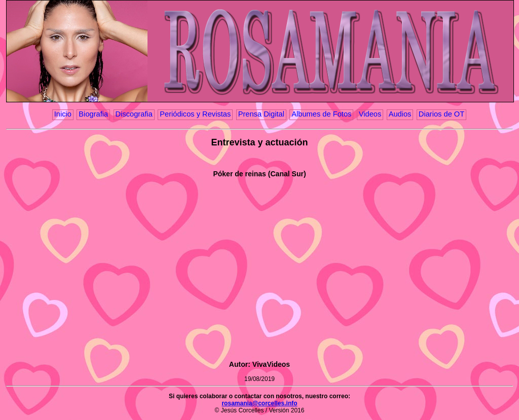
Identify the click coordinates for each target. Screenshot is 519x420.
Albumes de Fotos (321, 114)
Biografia (93, 114)
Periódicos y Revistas (195, 114)
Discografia (134, 114)
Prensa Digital (261, 114)
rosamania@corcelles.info (259, 403)
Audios (400, 114)
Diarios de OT (441, 114)
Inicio (63, 114)
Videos (370, 114)
